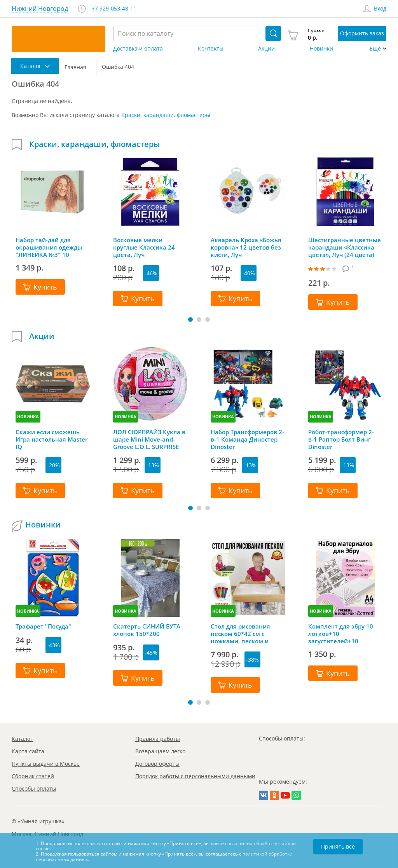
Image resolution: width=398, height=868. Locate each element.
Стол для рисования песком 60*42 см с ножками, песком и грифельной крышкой (244, 634)
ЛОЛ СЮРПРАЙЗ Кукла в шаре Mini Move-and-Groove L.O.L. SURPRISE (149, 439)
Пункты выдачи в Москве (46, 764)
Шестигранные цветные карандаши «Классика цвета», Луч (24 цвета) (345, 247)
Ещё (375, 49)
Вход (380, 9)
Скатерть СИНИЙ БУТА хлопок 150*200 (147, 630)
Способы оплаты (34, 789)
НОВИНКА (28, 417)
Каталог (22, 739)
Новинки (321, 49)
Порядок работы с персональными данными (195, 776)
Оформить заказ (362, 33)
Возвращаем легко (160, 751)
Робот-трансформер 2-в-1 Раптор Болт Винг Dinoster (341, 439)
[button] (190, 320)
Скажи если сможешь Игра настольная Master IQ (51, 439)
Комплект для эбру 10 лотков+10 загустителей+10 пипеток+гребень (341, 634)
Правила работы (158, 739)
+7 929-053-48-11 (114, 9)
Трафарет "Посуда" (43, 626)
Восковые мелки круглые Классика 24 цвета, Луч (144, 247)
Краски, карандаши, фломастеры (166, 115)
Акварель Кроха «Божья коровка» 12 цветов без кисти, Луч (246, 247)
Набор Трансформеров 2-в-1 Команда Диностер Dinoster (247, 439)
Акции (266, 49)
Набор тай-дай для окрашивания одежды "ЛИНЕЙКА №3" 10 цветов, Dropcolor (49, 247)
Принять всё (338, 846)
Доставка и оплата (138, 49)
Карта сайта (28, 751)
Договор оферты (157, 764)
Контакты (211, 49)
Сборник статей (33, 776)
